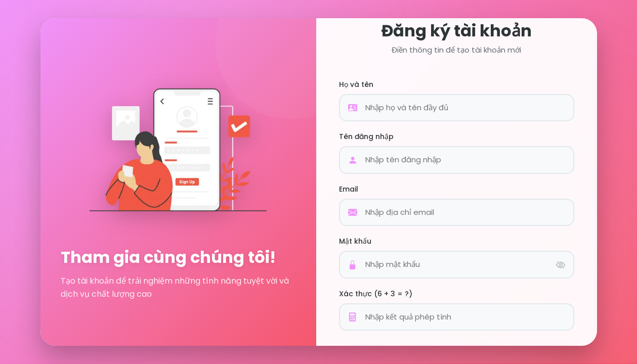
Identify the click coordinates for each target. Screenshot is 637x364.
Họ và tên (356, 84)
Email (349, 189)
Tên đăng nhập (366, 136)
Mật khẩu (355, 241)
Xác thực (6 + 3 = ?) (376, 294)
